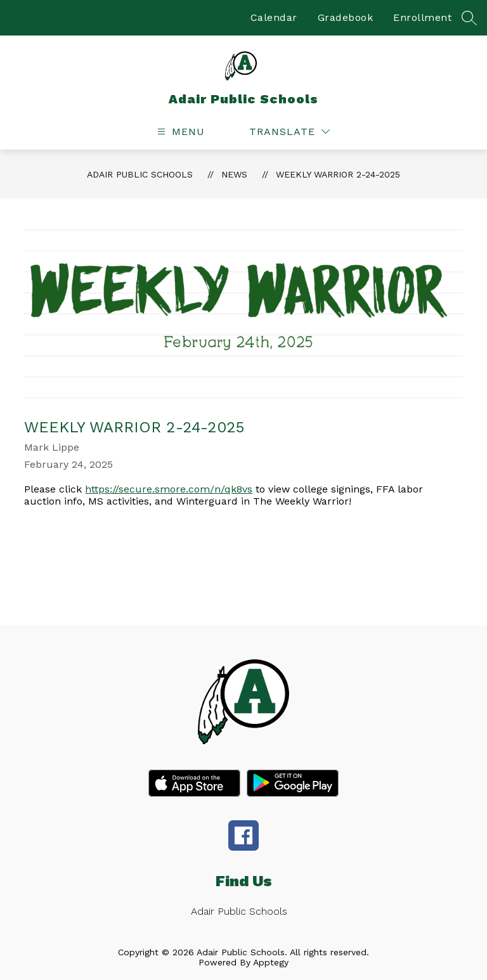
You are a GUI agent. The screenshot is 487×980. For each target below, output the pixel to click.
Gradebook (346, 17)
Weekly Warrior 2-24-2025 (338, 174)
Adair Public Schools (140, 174)
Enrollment (422, 17)
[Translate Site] (289, 132)
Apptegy (271, 962)
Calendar (274, 17)
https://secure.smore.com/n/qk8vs (169, 489)
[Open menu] (179, 132)
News (234, 174)
